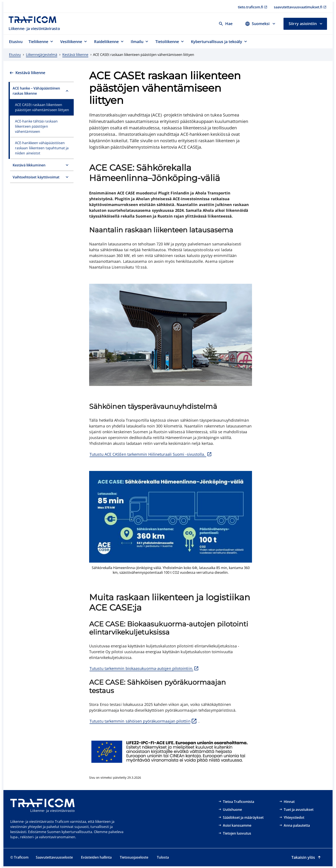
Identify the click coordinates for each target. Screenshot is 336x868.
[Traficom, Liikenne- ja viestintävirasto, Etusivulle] (35, 24)
